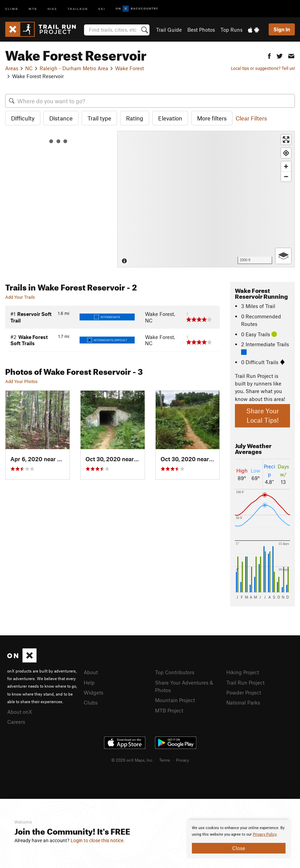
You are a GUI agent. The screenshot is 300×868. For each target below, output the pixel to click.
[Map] (206, 199)
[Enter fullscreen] (286, 140)
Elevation (170, 118)
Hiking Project (243, 672)
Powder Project (244, 692)
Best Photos (201, 30)
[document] (239, 839)
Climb (12, 8)
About (91, 672)
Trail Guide (169, 30)
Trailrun (78, 8)
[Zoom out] (286, 176)
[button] (269, 55)
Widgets (94, 692)
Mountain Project (175, 700)
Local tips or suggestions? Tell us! (263, 68)
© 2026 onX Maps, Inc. (132, 760)
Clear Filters (251, 118)
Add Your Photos (21, 381)
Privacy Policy (265, 834)
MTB (33, 8)
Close (239, 848)
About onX (20, 712)
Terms (165, 760)
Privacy (183, 760)
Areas (12, 68)
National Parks (243, 702)
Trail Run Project (245, 682)
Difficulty (23, 118)
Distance (61, 118)
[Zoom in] (286, 166)
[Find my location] (286, 153)
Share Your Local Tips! (263, 415)
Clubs (91, 702)
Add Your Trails (20, 297)
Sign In (282, 29)
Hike (52, 8)
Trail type (99, 118)
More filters (212, 118)
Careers (16, 722)
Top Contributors (175, 672)
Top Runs (231, 30)
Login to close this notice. (98, 840)
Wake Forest (130, 68)
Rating (135, 118)
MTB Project (169, 710)
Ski (102, 8)
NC (29, 68)
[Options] (283, 256)
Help (89, 682)
